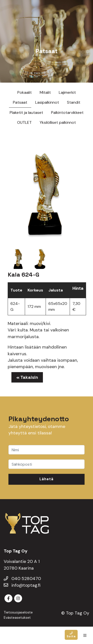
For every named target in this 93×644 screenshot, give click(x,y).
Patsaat (20, 102)
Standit (74, 102)
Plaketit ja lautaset (26, 113)
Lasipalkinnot (47, 102)
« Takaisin (27, 377)
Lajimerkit (67, 92)
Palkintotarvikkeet (67, 113)
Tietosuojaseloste (18, 612)
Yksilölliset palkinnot (58, 122)
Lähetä (46, 479)
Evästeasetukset (17, 617)
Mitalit (45, 92)
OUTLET (24, 122)
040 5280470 (22, 579)
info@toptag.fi (22, 585)
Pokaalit (25, 92)
